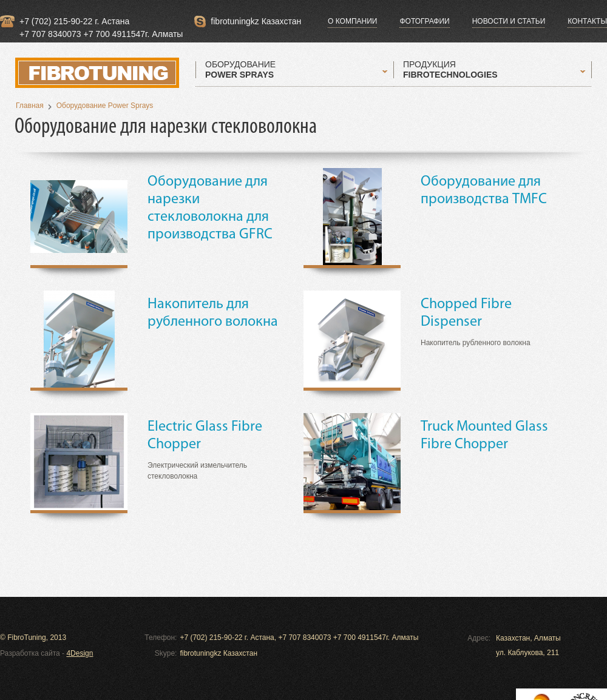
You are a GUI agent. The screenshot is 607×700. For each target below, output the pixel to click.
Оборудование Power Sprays (105, 106)
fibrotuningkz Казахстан (256, 21)
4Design (80, 653)
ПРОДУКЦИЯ (450, 70)
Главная (30, 106)
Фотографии (424, 21)
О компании (352, 21)
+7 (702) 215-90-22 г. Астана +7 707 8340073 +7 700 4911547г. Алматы (101, 22)
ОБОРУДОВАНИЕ (240, 70)
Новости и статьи (509, 21)
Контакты (587, 21)
